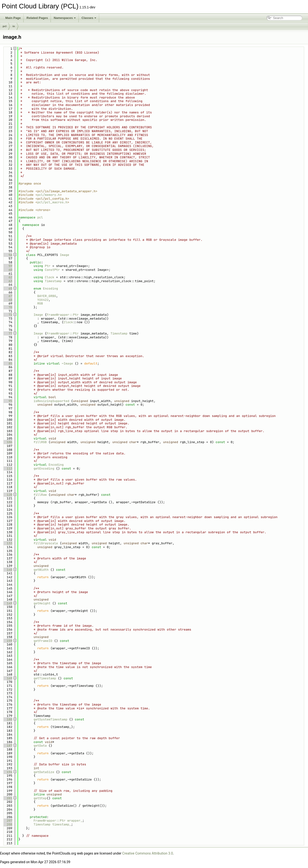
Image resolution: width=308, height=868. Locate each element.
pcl (5, 26)
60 (8, 270)
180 (8, 719)
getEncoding (44, 468)
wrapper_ (75, 821)
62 (8, 277)
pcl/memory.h (49, 195)
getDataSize (44, 772)
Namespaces (65, 18)
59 (8, 266)
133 (8, 543)
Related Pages (37, 18)
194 (8, 772)
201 (8, 798)
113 (8, 468)
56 (8, 255)
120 (8, 495)
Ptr (48, 266)
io (14, 26)
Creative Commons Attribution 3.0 (148, 853)
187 (8, 746)
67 (8, 296)
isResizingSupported (51, 401)
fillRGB (40, 442)
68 (8, 300)
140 (8, 570)
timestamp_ (62, 824)
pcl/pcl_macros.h (52, 202)
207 (8, 821)
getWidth (41, 570)
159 (8, 641)
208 (8, 824)
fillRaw (40, 495)
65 (8, 288)
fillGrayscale (46, 543)
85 (8, 363)
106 (8, 442)
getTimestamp (45, 678)
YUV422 (43, 300)
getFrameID (43, 641)
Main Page (13, 18)
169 (8, 678)
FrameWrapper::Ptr (63, 315)
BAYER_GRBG (47, 296)
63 (8, 281)
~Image (67, 363)
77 (8, 333)
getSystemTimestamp (50, 719)
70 (8, 307)
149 (8, 603)
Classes (89, 18)
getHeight (42, 603)
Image (65, 255)
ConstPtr (52, 270)
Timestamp (53, 281)
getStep (40, 798)
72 (8, 315)
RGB (40, 303)
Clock (49, 277)
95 (8, 401)
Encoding (50, 288)
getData (40, 746)
